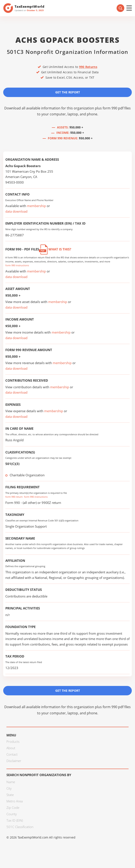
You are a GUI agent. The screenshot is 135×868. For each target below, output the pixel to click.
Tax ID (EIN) (15, 820)
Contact (12, 754)
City (9, 788)
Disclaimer (14, 761)
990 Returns (88, 67)
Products (13, 741)
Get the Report (68, 92)
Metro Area (15, 801)
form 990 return (14, 497)
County (12, 814)
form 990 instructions (17, 265)
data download (16, 211)
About (11, 748)
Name (11, 782)
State (10, 795)
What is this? (55, 249)
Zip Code (13, 808)
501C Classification (20, 827)
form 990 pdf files (117, 108)
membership (36, 206)
